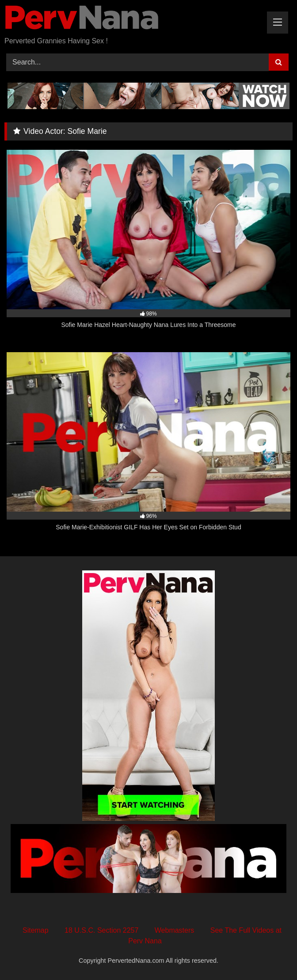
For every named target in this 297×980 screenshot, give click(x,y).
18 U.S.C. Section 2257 (101, 930)
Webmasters (175, 930)
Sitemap (36, 930)
